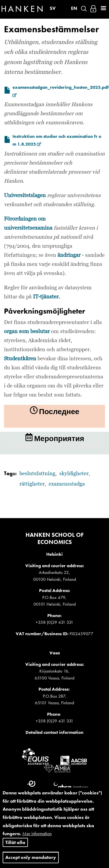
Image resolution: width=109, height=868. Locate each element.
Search (84, 9)
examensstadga (67, 484)
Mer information (37, 840)
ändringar (69, 255)
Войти (93, 9)
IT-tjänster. (46, 297)
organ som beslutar (27, 331)
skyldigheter (74, 474)
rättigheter (32, 484)
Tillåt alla (15, 848)
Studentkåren (20, 359)
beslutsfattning (37, 474)
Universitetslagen (25, 195)
